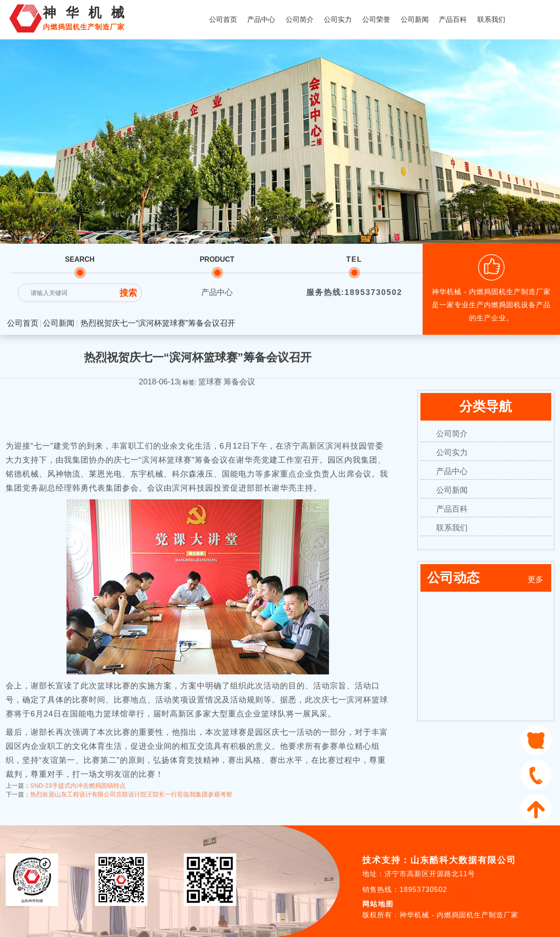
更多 (535, 579)
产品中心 (261, 19)
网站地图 (378, 904)
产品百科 (453, 19)
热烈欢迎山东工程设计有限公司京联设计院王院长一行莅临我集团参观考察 (131, 788)
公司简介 (300, 19)
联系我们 (491, 19)
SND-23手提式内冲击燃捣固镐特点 (78, 779)
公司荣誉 (376, 19)
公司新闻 (415, 19)
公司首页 (223, 19)
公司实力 (338, 19)
